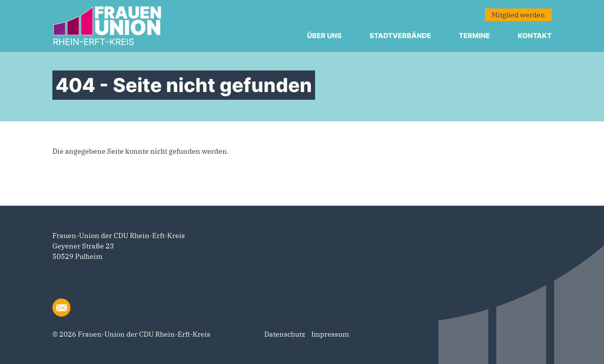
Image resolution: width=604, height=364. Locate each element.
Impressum (330, 334)
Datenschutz (285, 334)
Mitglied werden (518, 15)
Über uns (324, 36)
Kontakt (535, 36)
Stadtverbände (400, 36)
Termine (474, 36)
